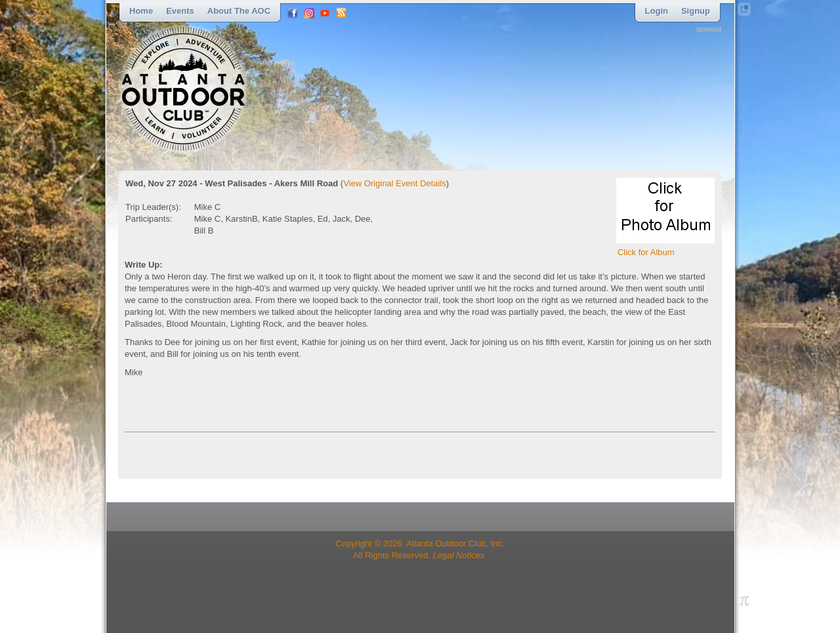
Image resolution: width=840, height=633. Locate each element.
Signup (696, 11)
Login (657, 11)
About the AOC (239, 11)
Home (141, 11)
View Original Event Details (395, 183)
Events (180, 11)
